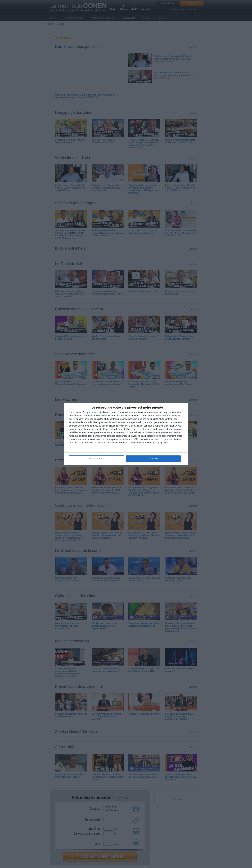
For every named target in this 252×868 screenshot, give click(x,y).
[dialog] (126, 434)
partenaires (93, 412)
